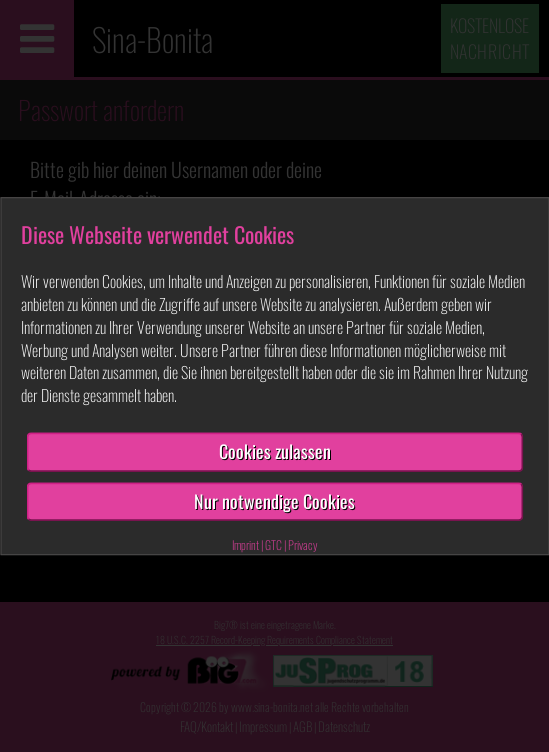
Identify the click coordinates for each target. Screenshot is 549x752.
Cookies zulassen (275, 451)
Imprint (245, 545)
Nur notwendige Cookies (274, 501)
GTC (273, 545)
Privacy (303, 545)
